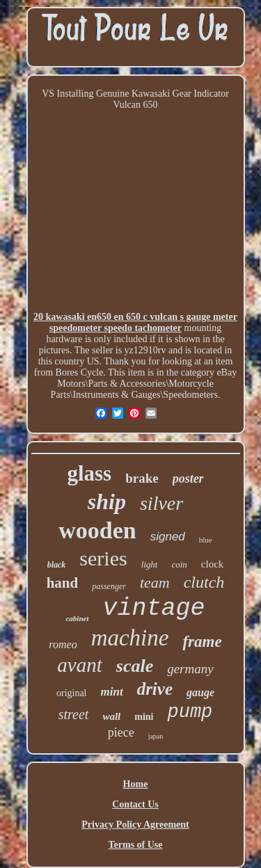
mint (112, 692)
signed (168, 537)
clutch (204, 582)
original (72, 693)
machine (130, 638)
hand (63, 583)
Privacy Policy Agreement (135, 825)
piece (121, 732)
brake (142, 478)
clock (212, 564)
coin (179, 564)
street (74, 714)
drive (155, 689)
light (150, 564)
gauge (200, 692)
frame (202, 642)
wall (111, 716)
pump (190, 712)
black (57, 565)
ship (107, 501)
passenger (109, 586)
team (155, 582)
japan (156, 736)
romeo (63, 644)
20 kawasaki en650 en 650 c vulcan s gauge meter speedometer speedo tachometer (135, 322)
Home (136, 784)
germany (190, 669)
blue (206, 540)
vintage (153, 609)
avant (79, 665)
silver (161, 503)
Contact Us (135, 804)
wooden (97, 530)
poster (188, 479)
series (103, 558)
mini (144, 717)
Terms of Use (135, 845)
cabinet (77, 618)
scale (135, 666)
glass (89, 473)
